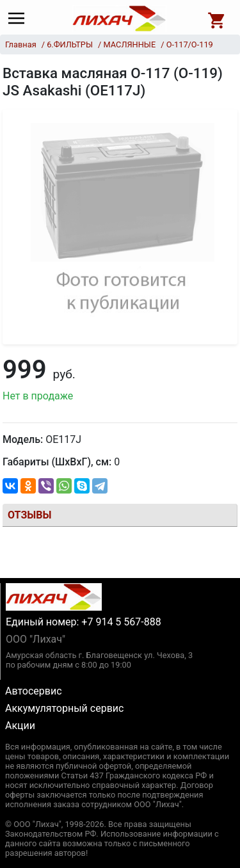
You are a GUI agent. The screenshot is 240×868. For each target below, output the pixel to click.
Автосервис (34, 691)
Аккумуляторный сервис (64, 708)
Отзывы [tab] (29, 515)
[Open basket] (217, 19)
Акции (20, 726)
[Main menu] (20, 19)
